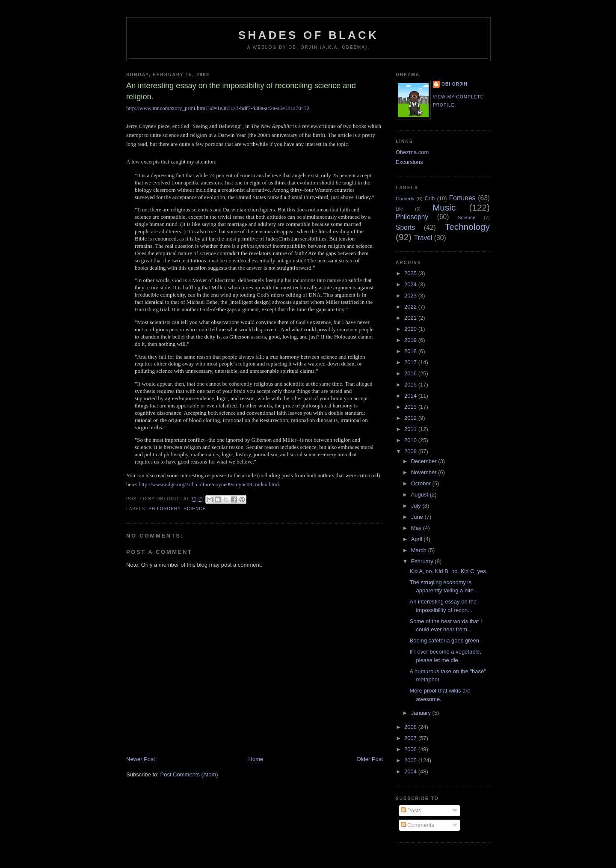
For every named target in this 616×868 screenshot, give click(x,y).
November (425, 472)
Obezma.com (412, 152)
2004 (411, 771)
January (422, 713)
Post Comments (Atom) (189, 774)
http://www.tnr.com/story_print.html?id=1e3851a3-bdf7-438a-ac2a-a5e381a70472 (218, 108)
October (422, 483)
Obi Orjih (455, 84)
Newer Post (141, 759)
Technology (467, 227)
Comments (418, 825)
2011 (411, 429)
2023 (411, 296)
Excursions (409, 162)
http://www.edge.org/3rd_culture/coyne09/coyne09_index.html (209, 484)
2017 (411, 362)
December (425, 461)
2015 (411, 385)
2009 (411, 451)
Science (195, 509)
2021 (411, 318)
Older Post (370, 759)
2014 (411, 396)
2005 (411, 760)
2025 (411, 273)
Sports (405, 227)
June (418, 517)
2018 (411, 351)
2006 (411, 749)
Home (256, 759)
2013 (411, 407)
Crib (429, 198)
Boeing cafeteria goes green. (445, 641)
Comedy (405, 198)
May (417, 528)
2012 (411, 418)
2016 (411, 373)
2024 (411, 284)
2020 (411, 329)
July (417, 506)
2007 (411, 738)
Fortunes (462, 198)
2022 (411, 307)
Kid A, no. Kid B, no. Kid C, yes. (448, 571)
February (423, 561)
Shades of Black (308, 35)
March (420, 550)
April (418, 539)
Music (444, 207)
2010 (411, 440)
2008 (411, 727)
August (421, 495)
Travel (423, 238)
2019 (411, 340)
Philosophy (164, 509)
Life (399, 209)
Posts (411, 810)
